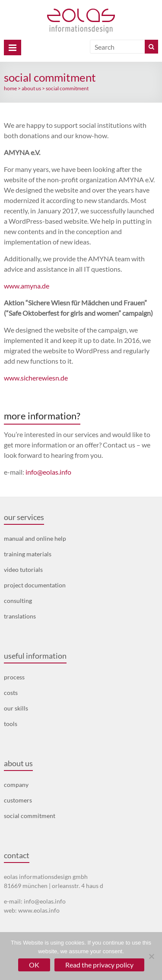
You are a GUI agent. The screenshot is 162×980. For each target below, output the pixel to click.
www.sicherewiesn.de (36, 378)
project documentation (35, 585)
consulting (18, 601)
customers (18, 800)
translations (20, 616)
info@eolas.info (48, 472)
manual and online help (35, 538)
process (14, 677)
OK (34, 965)
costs (11, 693)
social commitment (30, 816)
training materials (28, 554)
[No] (151, 956)
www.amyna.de (27, 286)
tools (11, 724)
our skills (16, 708)
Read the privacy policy (99, 965)
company (16, 785)
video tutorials (23, 569)
